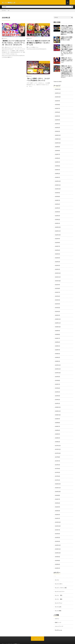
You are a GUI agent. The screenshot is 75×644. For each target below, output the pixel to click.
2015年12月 (58, 518)
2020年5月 (57, 344)
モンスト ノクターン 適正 (61, 583)
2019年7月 (57, 382)
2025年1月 (57, 131)
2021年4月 (57, 302)
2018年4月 (57, 431)
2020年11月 (58, 321)
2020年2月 (57, 355)
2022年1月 (57, 268)
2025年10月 (58, 97)
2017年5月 (57, 461)
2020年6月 (57, 340)
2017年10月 (58, 450)
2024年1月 (57, 177)
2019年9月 (57, 374)
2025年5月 (57, 116)
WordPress (30, 641)
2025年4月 (57, 120)
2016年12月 (58, 480)
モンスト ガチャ (45, 25)
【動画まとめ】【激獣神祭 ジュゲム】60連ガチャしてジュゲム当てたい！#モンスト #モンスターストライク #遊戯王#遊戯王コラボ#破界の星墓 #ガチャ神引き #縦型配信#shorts (67, 30)
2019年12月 (58, 363)
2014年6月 (57, 560)
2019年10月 (58, 370)
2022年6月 (57, 249)
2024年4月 (57, 165)
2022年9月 (57, 238)
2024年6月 (57, 158)
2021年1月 (57, 313)
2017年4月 (57, 465)
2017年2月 (57, 473)
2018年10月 (58, 412)
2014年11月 (58, 545)
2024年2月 (57, 173)
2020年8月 (57, 332)
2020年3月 (57, 351)
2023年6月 (57, 203)
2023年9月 (57, 192)
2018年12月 (58, 404)
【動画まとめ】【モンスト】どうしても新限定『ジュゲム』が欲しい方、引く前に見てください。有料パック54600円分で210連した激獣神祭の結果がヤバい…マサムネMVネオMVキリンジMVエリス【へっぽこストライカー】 (67, 72)
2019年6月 (57, 385)
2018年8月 (57, 420)
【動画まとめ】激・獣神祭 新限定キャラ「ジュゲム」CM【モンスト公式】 (67, 39)
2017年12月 (58, 442)
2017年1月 (57, 476)
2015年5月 (57, 533)
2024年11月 (58, 139)
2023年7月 (57, 200)
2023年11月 (58, 184)
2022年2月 (57, 264)
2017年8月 (57, 454)
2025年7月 (57, 109)
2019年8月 (57, 378)
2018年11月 (58, 408)
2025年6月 (57, 112)
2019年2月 (57, 397)
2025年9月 (57, 101)
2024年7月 (57, 154)
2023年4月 (57, 211)
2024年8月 (57, 150)
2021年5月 (57, 298)
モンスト (57, 575)
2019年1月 (57, 401)
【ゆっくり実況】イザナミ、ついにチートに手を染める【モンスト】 (38, 80)
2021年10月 (58, 279)
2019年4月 (57, 393)
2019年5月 (57, 389)
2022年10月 (58, 234)
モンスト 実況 (59, 591)
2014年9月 (57, 552)
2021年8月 (57, 287)
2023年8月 (57, 196)
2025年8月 (57, 105)
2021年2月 (57, 310)
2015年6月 (57, 529)
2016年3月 (57, 507)
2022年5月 (57, 253)
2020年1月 (57, 359)
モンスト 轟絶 (59, 594)
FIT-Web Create (16, 641)
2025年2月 (57, 128)
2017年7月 (57, 457)
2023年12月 (58, 181)
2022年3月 (57, 260)
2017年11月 (58, 446)
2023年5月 (57, 207)
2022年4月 (57, 256)
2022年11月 (58, 230)
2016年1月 (57, 514)
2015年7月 (57, 526)
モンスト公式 (58, 602)
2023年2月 (57, 219)
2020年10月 (58, 325)
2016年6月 (57, 499)
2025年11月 (58, 93)
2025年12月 (58, 90)
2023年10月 (58, 188)
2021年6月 (57, 294)
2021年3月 (57, 306)
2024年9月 (57, 147)
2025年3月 (57, 124)
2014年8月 (57, 556)
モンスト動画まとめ (15, 639)
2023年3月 (57, 215)
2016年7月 (57, 495)
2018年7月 (57, 423)
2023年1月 (57, 222)
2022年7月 (57, 245)
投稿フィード (58, 617)
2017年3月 (57, 469)
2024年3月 (57, 169)
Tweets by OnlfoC (58, 82)
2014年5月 (57, 564)
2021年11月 (58, 275)
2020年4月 (57, 347)
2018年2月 (57, 438)
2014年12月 (58, 541)
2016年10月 (58, 488)
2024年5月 (57, 162)
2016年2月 (57, 511)
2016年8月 (57, 492)
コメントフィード (59, 621)
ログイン (57, 614)
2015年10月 (58, 522)
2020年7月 (57, 336)
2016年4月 (57, 503)
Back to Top (37, 634)
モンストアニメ (59, 598)
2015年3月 (57, 537)
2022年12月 (58, 226)
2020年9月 (57, 329)
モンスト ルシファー (60, 587)
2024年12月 (58, 135)
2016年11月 (58, 484)
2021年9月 (57, 283)
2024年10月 (58, 143)
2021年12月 (58, 272)
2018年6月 (57, 427)
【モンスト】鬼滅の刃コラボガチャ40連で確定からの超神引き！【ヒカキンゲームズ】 (38, 43)
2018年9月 (57, 416)
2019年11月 (58, 366)
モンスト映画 (58, 606)
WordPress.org (58, 625)
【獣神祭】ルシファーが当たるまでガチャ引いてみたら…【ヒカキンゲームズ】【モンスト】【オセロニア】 (13, 43)
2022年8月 (57, 241)
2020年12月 (58, 317)
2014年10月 (58, 548)
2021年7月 (57, 291)
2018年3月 (57, 435)
